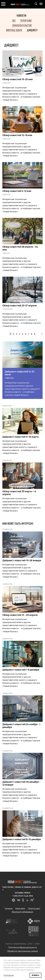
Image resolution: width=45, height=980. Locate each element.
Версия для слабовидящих (22, 912)
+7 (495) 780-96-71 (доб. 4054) (22, 896)
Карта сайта (20, 908)
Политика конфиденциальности (22, 947)
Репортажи (26, 21)
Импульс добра (14, 30)
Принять (36, 975)
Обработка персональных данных (23, 951)
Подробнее (9, 975)
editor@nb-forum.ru (23, 893)
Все (14, 21)
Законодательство (22, 25)
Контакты (9, 908)
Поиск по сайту (34, 908)
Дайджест (32, 30)
